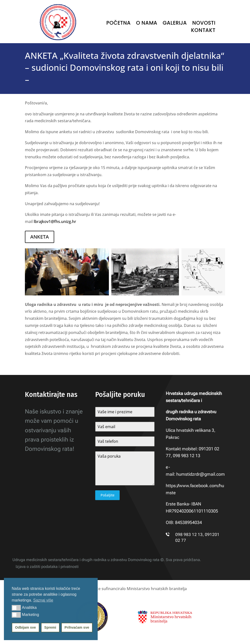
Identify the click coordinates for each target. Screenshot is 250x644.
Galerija (175, 24)
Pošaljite (108, 495)
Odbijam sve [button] (26, 627)
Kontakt (203, 31)
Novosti (204, 24)
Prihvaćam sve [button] (77, 627)
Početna (118, 24)
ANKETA (40, 237)
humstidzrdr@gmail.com (201, 474)
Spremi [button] (50, 627)
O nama (147, 24)
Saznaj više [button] (43, 600)
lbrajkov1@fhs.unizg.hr (55, 221)
